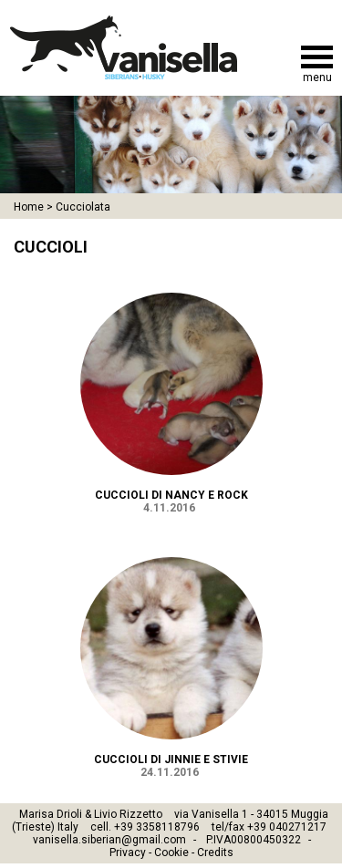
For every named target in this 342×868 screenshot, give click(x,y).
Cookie (171, 852)
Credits (215, 852)
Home (29, 207)
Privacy (128, 852)
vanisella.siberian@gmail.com (109, 840)
